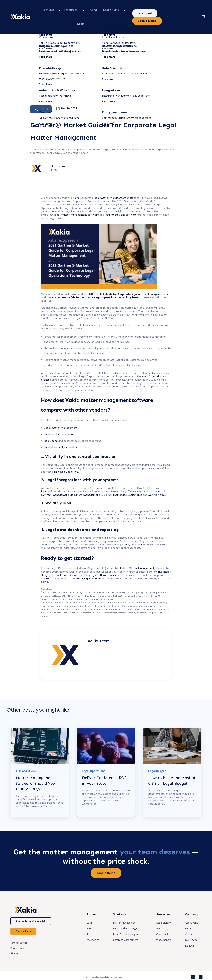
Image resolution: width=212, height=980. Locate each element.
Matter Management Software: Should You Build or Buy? (35, 779)
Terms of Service (19, 939)
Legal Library (161, 918)
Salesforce (136, 481)
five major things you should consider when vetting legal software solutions (106, 559)
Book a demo (23, 927)
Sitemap (14, 949)
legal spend (51, 427)
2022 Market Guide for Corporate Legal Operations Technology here (95, 283)
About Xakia (191, 918)
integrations (49, 477)
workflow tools (157, 481)
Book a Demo (182, 10)
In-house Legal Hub (66, 457)
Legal (187, 924)
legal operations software (121, 200)
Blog (156, 924)
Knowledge (86, 936)
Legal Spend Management (123, 930)
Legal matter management (61, 414)
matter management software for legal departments (74, 564)
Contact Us (190, 930)
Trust (83, 930)
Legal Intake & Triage (120, 924)
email (162, 477)
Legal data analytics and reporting (65, 433)
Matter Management (120, 918)
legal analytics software (132, 530)
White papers (161, 936)
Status (83, 924)
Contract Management (121, 936)
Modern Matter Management (137, 554)
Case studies (161, 930)
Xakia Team (57, 152)
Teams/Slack (120, 481)
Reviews (189, 942)
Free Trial (151, 10)
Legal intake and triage (58, 420)
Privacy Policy (17, 944)
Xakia (76, 184)
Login (83, 918)
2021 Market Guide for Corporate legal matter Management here (130, 280)
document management (85, 481)
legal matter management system (115, 184)
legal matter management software (77, 200)
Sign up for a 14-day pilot (31, 917)
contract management (55, 481)
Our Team (190, 936)
